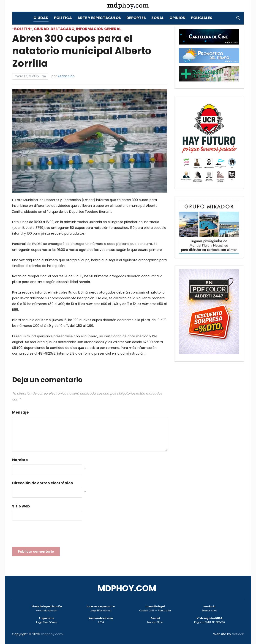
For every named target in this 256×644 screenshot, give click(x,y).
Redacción (66, 76)
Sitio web (21, 506)
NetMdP (238, 634)
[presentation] (47, 535)
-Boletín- (22, 29)
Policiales (202, 18)
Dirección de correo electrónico (43, 483)
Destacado (63, 29)
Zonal (158, 18)
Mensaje (20, 412)
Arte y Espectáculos (99, 18)
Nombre (20, 460)
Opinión (177, 18)
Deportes (136, 18)
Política (63, 18)
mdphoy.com (127, 588)
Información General (99, 29)
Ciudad (41, 18)
